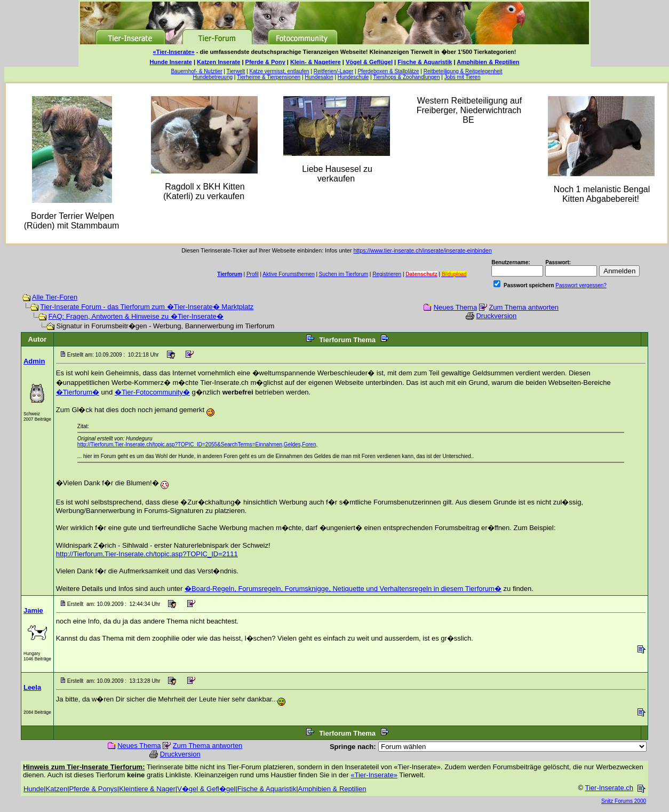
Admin (34, 361)
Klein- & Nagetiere (316, 62)
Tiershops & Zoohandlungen (406, 77)
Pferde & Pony (265, 62)
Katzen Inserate (218, 62)
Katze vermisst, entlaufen (279, 71)
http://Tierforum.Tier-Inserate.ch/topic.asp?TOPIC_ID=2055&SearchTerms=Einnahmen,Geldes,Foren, (197, 444)
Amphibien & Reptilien (488, 62)
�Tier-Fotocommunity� (152, 392)
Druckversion (496, 316)
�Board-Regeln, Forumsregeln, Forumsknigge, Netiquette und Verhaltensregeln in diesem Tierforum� (343, 589)
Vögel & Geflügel (369, 62)
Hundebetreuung (213, 77)
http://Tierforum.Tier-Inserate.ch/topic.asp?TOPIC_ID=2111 (147, 554)
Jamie (33, 610)
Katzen (57, 789)
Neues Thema (455, 307)
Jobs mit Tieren (463, 77)
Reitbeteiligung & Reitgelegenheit (463, 71)
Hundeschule (353, 77)
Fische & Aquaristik (425, 62)
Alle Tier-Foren (55, 297)
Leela (32, 687)
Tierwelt (236, 71)
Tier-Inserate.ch (609, 788)
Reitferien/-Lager (333, 71)
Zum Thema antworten (524, 307)
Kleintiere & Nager (147, 789)
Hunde (34, 789)
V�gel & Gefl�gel (206, 789)
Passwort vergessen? (581, 285)
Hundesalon (319, 77)
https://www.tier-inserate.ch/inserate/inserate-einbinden (422, 250)
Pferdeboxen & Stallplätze (388, 71)
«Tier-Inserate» (174, 52)
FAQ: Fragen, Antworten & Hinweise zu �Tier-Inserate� (136, 316)
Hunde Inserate (170, 62)
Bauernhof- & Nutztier (196, 71)
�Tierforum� (78, 392)
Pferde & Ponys (93, 789)
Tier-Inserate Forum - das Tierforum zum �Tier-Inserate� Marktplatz (147, 307)
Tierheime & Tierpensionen (269, 77)
